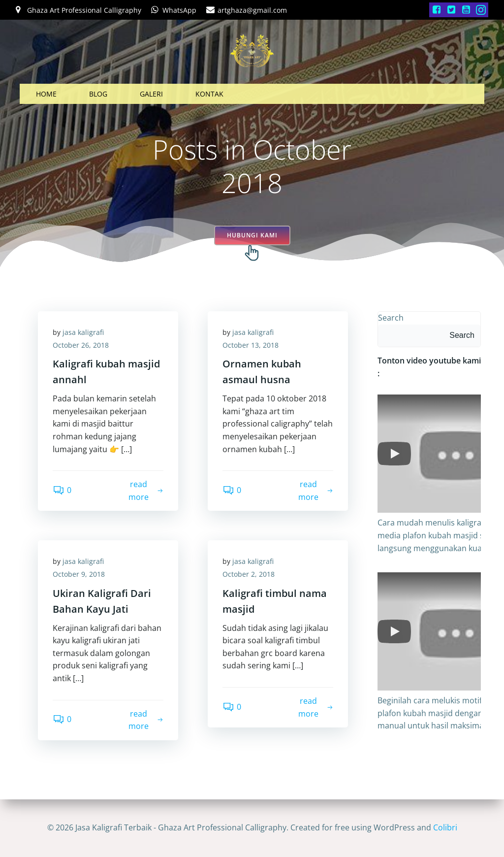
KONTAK (209, 94)
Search (391, 318)
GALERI (151, 94)
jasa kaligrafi (83, 332)
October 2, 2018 (249, 574)
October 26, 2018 (81, 345)
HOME (46, 94)
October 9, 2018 (79, 574)
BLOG (98, 94)
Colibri (445, 827)
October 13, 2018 (251, 345)
